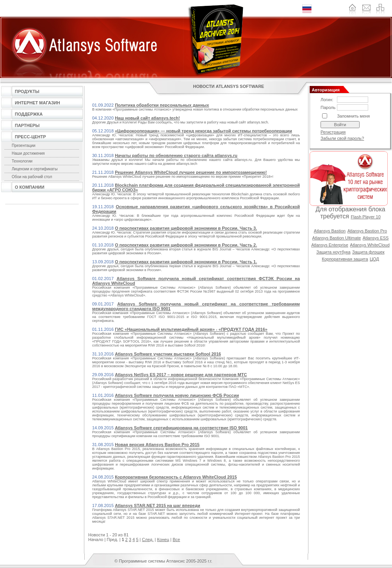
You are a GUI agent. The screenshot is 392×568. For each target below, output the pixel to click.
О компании (30, 187)
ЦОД (374, 259)
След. (148, 539)
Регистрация (333, 132)
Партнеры (27, 125)
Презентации (24, 146)
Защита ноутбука (333, 252)
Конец (163, 539)
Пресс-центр (30, 137)
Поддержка (29, 114)
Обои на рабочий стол (32, 177)
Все (176, 539)
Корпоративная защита (345, 259)
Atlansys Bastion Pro (367, 231)
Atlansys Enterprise (330, 245)
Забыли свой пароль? (342, 138)
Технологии (22, 161)
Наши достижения (28, 153)
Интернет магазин (37, 103)
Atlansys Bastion (330, 231)
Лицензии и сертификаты (35, 169)
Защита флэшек (368, 252)
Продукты (27, 91)
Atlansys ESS (376, 238)
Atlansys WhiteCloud (370, 245)
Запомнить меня (353, 116)
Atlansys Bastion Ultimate (337, 238)
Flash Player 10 (365, 217)
